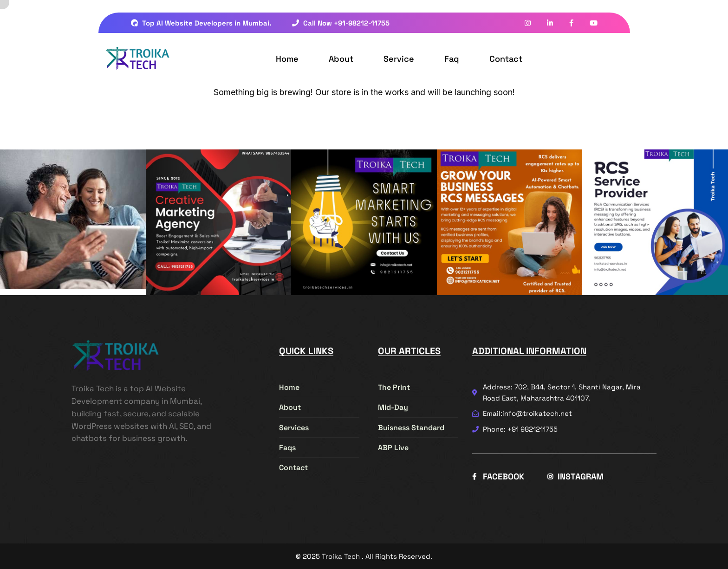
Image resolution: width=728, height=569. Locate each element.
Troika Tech (341, 556)
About (341, 59)
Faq (452, 59)
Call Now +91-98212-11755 (341, 23)
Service (399, 59)
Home (287, 59)
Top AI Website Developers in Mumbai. (201, 23)
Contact (506, 59)
